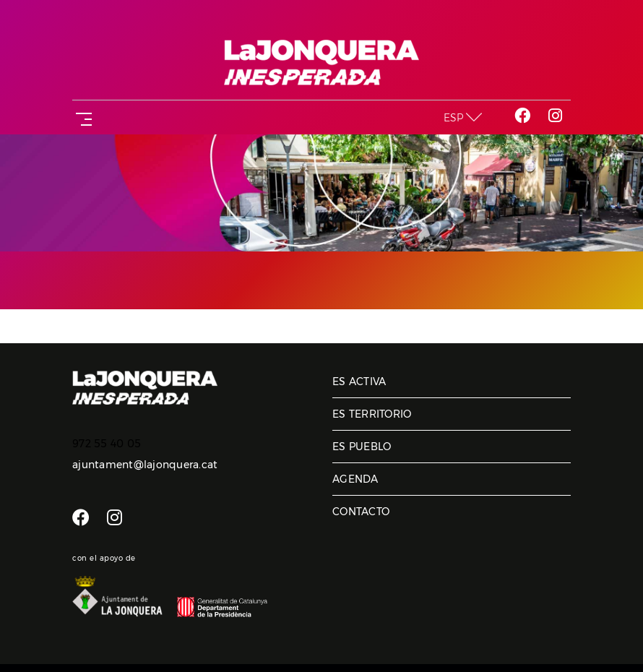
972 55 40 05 (107, 444)
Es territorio (372, 414)
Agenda (355, 479)
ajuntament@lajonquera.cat (145, 465)
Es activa (359, 382)
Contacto (361, 512)
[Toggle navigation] (81, 117)
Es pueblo (362, 447)
